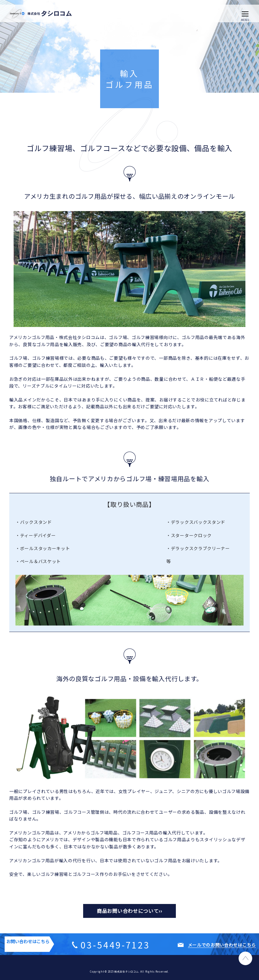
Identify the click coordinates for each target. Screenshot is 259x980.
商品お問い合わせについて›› (129, 911)
